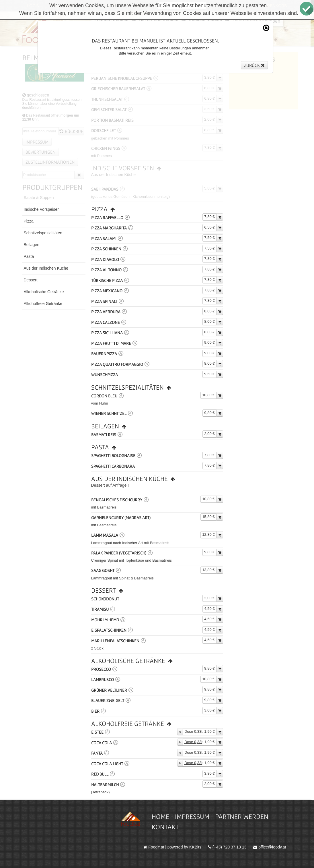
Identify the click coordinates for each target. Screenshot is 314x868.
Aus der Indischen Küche (46, 268)
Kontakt (165, 827)
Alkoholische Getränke (44, 292)
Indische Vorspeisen (42, 209)
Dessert (31, 280)
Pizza (29, 221)
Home (160, 816)
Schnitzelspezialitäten (43, 233)
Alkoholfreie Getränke (43, 303)
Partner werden (242, 816)
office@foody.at (272, 847)
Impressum (192, 816)
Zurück (254, 65)
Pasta (29, 256)
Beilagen (32, 245)
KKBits (195, 847)
